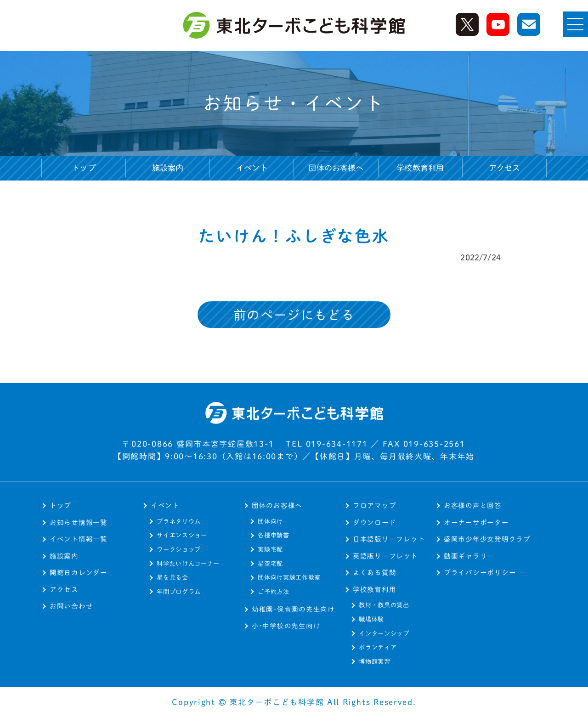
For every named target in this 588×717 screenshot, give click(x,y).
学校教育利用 (374, 590)
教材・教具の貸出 (384, 605)
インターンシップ (384, 633)
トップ (84, 168)
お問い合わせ (71, 606)
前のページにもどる (294, 315)
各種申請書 (273, 535)
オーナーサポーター (476, 522)
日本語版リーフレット (389, 539)
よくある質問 (374, 573)
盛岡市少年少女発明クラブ (487, 539)
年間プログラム (179, 592)
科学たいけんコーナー (188, 564)
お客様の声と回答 (473, 505)
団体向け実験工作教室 (289, 577)
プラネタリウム (179, 521)
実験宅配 (270, 549)
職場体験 (371, 619)
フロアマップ (374, 505)
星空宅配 (270, 564)
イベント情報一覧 (79, 539)
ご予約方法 (273, 592)
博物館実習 (374, 661)
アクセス (505, 168)
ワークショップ (179, 549)
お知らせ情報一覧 (79, 522)
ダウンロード (374, 522)
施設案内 (168, 168)
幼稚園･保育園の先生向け (293, 609)
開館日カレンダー (79, 573)
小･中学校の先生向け (286, 626)
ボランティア (378, 647)
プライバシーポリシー (480, 573)
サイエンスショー (182, 535)
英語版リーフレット (385, 556)
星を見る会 (172, 577)
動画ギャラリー (469, 556)
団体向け (270, 521)
